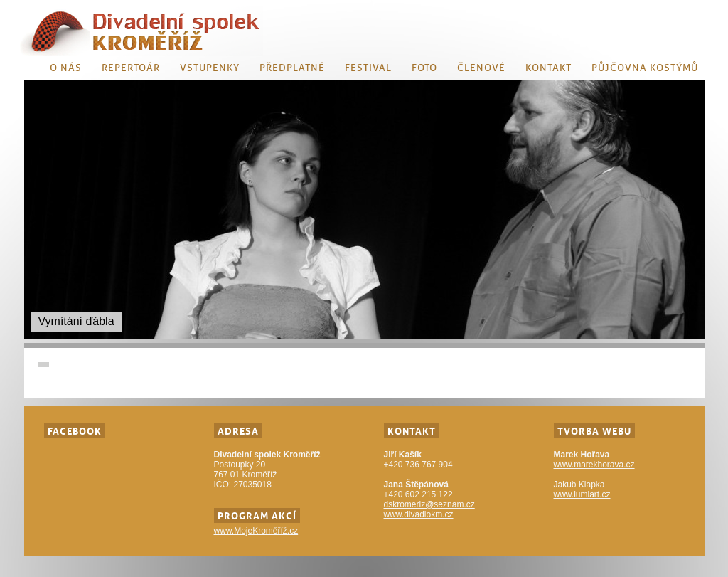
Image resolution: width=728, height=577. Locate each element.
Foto (424, 68)
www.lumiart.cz (582, 494)
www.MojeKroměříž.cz (256, 531)
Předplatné (292, 68)
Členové (481, 68)
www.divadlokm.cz (419, 514)
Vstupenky (210, 68)
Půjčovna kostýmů (645, 68)
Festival (368, 68)
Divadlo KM (141, 31)
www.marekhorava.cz (594, 465)
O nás (66, 68)
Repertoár (131, 68)
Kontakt (548, 68)
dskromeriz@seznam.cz (429, 504)
